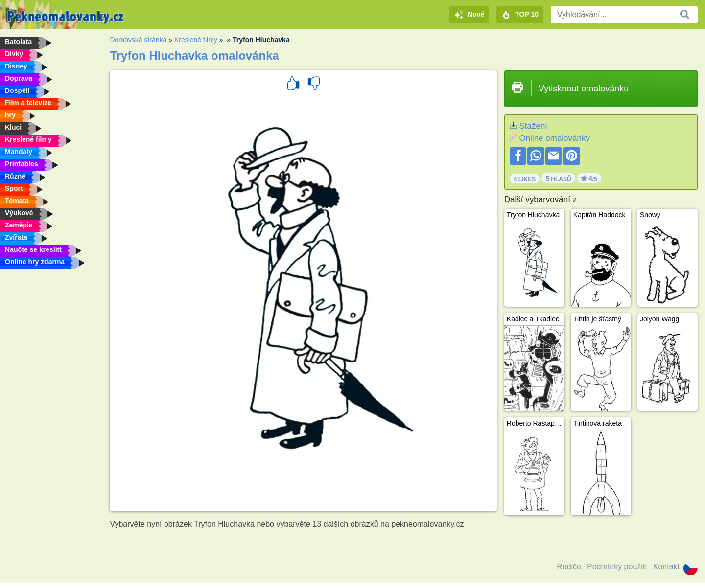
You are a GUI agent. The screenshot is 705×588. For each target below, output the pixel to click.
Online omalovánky (554, 138)
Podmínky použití (617, 567)
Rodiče (569, 567)
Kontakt (666, 567)
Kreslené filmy (196, 40)
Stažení (533, 126)
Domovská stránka (138, 40)
